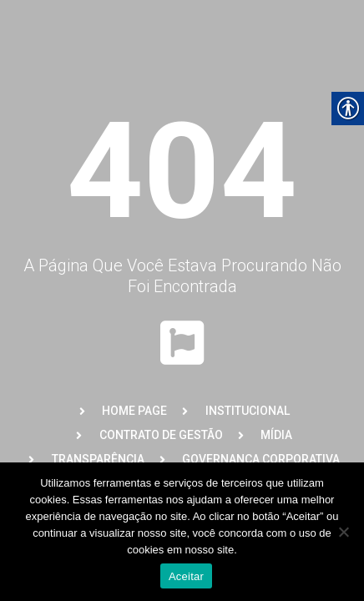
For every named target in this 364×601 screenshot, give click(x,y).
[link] (121, 411)
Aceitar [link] (186, 576)
